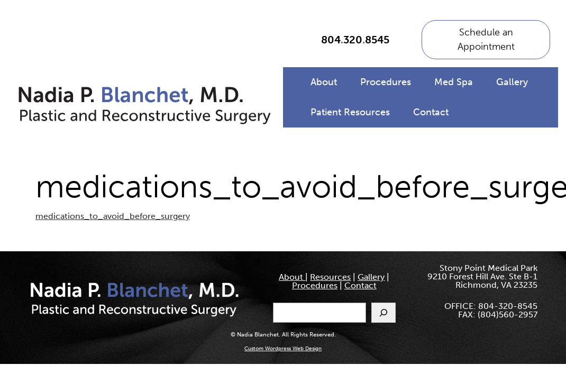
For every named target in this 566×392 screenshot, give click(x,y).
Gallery (512, 82)
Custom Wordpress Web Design (283, 349)
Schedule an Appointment (486, 39)
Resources (330, 277)
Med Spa (454, 82)
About (324, 82)
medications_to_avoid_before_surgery (113, 216)
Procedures (386, 82)
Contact (431, 112)
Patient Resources (350, 112)
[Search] (384, 313)
